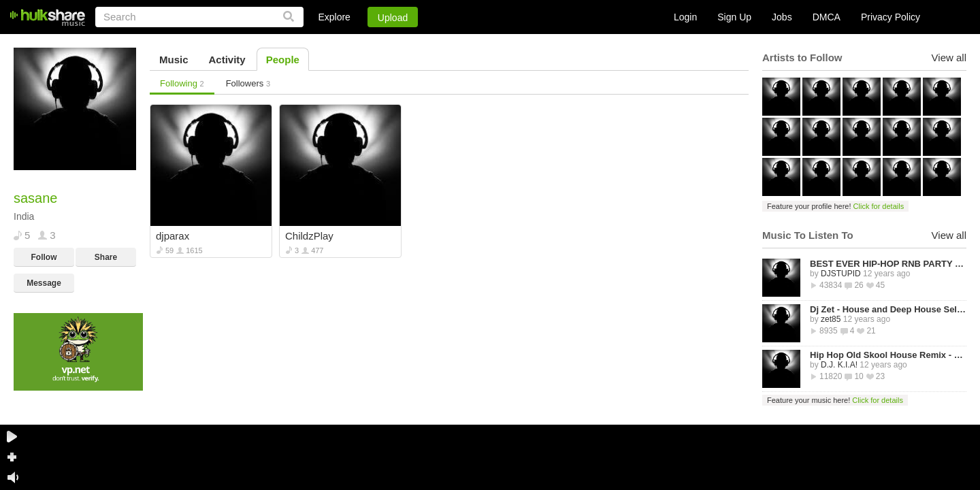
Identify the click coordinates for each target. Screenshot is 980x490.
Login (685, 17)
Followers (248, 83)
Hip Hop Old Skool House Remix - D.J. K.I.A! (888, 355)
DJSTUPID (841, 274)
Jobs (782, 17)
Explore (334, 17)
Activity (227, 60)
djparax (173, 236)
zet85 (831, 319)
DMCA (827, 17)
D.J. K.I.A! (839, 365)
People (283, 60)
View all (949, 58)
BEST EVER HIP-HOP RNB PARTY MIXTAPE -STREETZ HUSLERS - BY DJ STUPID (888, 264)
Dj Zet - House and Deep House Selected (888, 309)
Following (182, 83)
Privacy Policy (891, 17)
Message (44, 283)
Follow (44, 257)
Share (106, 257)
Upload (393, 18)
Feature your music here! (835, 400)
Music (174, 60)
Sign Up (734, 17)
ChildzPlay (309, 236)
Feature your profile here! (835, 206)
